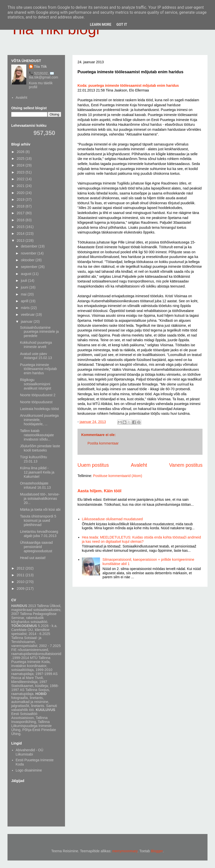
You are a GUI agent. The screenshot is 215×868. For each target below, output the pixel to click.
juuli (24, 280)
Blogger (157, 851)
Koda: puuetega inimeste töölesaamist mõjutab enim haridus (128, 85)
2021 (21, 186)
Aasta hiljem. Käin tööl (99, 491)
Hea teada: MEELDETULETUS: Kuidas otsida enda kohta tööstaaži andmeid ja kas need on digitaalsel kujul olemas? (141, 539)
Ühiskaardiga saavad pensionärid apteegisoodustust (36, 547)
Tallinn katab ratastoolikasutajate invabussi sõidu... (37, 435)
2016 (21, 220)
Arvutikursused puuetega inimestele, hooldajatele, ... (39, 420)
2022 (21, 179)
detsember (29, 246)
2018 (21, 206)
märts (26, 308)
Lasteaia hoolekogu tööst (39, 409)
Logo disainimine (29, 770)
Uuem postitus (93, 465)
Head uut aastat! (33, 558)
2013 (21, 240)
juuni (25, 287)
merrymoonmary (125, 851)
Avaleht (139, 465)
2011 (21, 575)
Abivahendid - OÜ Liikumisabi (30, 752)
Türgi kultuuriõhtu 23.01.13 (33, 459)
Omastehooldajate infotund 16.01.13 (35, 485)
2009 (21, 588)
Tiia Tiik (40, 66)
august (26, 274)
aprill (25, 301)
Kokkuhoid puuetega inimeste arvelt (36, 345)
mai (24, 294)
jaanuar (27, 321)
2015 (21, 227)
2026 (21, 152)
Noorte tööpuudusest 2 (38, 395)
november (29, 253)
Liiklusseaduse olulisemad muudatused (112, 519)
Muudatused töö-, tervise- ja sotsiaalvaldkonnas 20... (40, 498)
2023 (21, 172)
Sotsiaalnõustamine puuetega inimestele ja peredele (39, 332)
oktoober (28, 260)
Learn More (100, 24)
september (29, 267)
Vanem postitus (186, 465)
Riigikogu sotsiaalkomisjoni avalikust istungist (36, 384)
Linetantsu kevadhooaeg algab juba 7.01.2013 (39, 534)
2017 (21, 213)
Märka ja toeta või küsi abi (40, 509)
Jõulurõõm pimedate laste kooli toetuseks (40, 448)
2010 (21, 582)
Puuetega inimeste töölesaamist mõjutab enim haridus (38, 369)
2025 (21, 158)
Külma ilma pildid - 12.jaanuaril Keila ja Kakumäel (37, 472)
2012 (21, 568)
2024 (21, 165)
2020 (21, 193)
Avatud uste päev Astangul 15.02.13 (36, 356)
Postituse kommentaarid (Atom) (117, 476)
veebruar (28, 314)
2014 (21, 233)
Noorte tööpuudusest (36, 402)
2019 (21, 199)
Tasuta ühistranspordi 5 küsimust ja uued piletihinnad (38, 520)
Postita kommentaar (103, 443)
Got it (122, 24)
